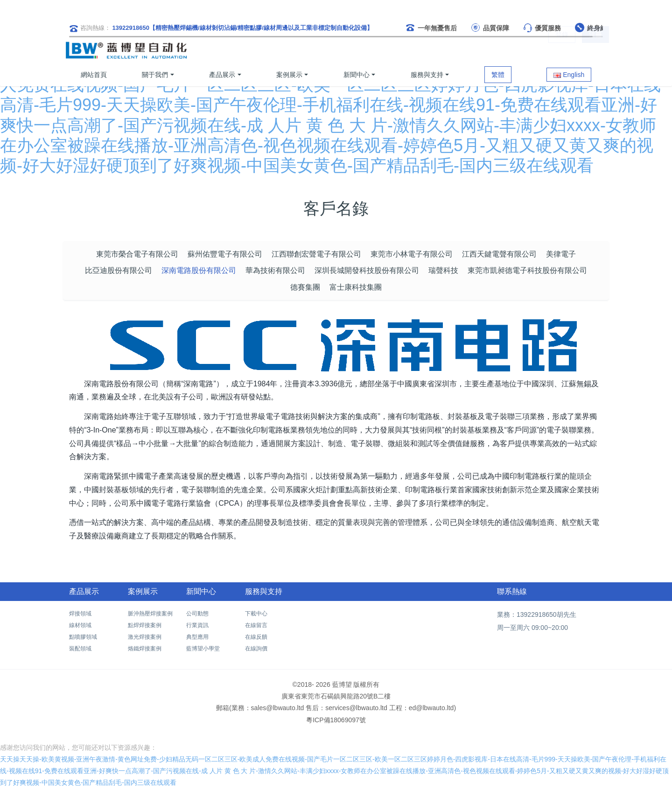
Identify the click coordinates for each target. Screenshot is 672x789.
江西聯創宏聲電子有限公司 (316, 254)
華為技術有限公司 (275, 270)
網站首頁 (94, 75)
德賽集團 (305, 287)
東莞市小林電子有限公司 (412, 254)
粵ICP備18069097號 (336, 720)
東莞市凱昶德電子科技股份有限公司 (527, 270)
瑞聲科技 (443, 270)
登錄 (562, 50)
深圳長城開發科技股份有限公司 (367, 270)
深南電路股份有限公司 (199, 270)
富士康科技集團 (356, 287)
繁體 (498, 75)
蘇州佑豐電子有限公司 (225, 254)
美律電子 (561, 254)
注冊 (595, 50)
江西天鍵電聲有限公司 (499, 254)
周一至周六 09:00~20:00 (532, 628)
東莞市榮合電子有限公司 (137, 254)
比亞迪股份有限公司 (119, 270)
